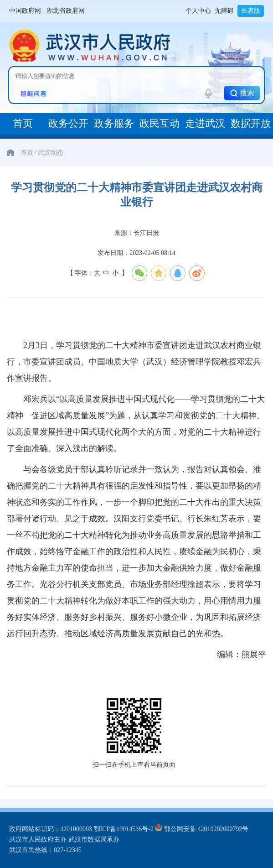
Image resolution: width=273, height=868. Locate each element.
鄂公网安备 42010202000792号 (202, 829)
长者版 (251, 11)
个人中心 (198, 11)
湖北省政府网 (66, 11)
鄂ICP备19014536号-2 (124, 829)
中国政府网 (25, 11)
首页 (27, 153)
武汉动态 (51, 153)
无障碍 (224, 11)
